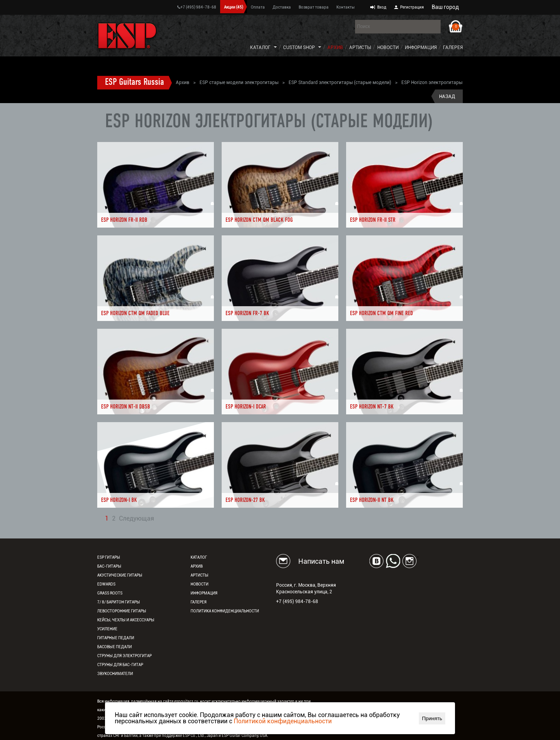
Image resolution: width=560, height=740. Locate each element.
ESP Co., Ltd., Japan (200, 736)
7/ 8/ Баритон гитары (119, 602)
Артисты (360, 47)
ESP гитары (109, 557)
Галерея (453, 47)
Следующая (136, 519)
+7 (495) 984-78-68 (197, 7)
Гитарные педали (116, 638)
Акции (234, 7)
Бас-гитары (109, 566)
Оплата (258, 7)
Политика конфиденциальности (225, 611)
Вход (382, 7)
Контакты (346, 7)
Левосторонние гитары (122, 611)
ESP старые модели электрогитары (239, 82)
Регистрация (412, 7)
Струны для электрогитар (124, 656)
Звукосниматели (115, 674)
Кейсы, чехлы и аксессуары (126, 620)
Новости (388, 47)
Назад (447, 96)
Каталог (260, 47)
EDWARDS (106, 584)
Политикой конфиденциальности (283, 721)
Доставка (282, 7)
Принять (432, 718)
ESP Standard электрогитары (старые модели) (340, 82)
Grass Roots (110, 593)
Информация (421, 47)
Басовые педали (115, 647)
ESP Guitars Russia (135, 82)
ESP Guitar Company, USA (244, 736)
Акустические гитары (120, 575)
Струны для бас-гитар (120, 665)
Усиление (107, 629)
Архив (335, 47)
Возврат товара (314, 7)
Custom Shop (299, 47)
